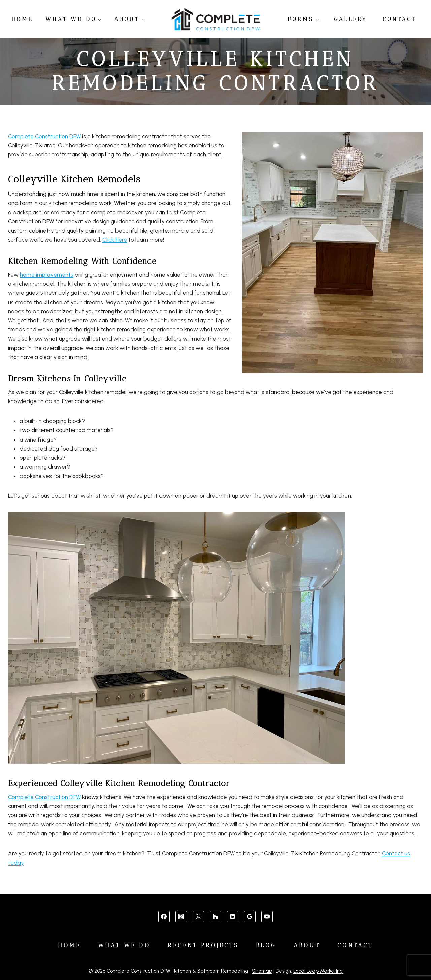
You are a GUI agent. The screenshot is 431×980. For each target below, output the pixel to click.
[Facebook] (164, 917)
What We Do (124, 945)
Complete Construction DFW (44, 136)
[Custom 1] (215, 917)
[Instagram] (181, 917)
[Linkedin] (233, 917)
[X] (198, 917)
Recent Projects (203, 945)
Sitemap (262, 971)
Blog (266, 945)
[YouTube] (267, 917)
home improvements (47, 275)
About (307, 945)
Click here (115, 240)
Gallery (351, 19)
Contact (400, 19)
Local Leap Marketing (318, 971)
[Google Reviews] (250, 917)
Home (22, 19)
